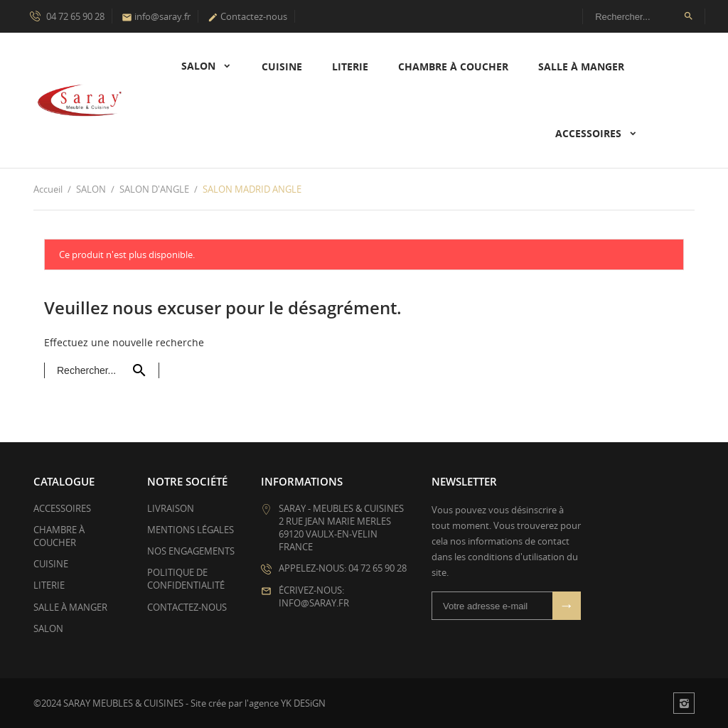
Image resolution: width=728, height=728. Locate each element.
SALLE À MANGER (581, 66)
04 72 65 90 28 (67, 16)
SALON (200, 66)
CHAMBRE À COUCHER (453, 66)
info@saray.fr (156, 16)
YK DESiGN (303, 703)
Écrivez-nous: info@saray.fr (314, 596)
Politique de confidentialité (186, 579)
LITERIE (350, 66)
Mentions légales (191, 530)
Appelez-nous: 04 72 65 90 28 (343, 568)
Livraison (171, 508)
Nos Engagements (191, 551)
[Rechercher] (644, 16)
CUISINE (282, 66)
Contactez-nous (247, 16)
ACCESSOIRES (590, 133)
